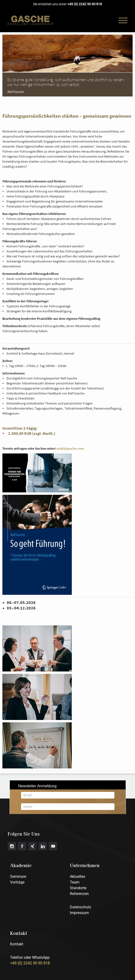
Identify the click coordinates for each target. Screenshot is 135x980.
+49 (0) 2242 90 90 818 (85, 4)
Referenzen (79, 894)
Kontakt (17, 944)
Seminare (18, 876)
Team (75, 882)
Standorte (78, 888)
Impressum (79, 913)
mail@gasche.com (70, 448)
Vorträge (17, 882)
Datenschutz (81, 907)
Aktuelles (78, 876)
